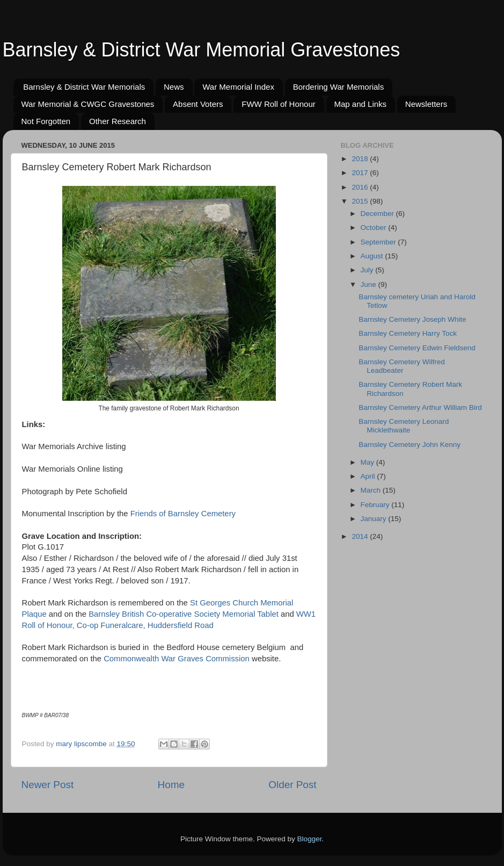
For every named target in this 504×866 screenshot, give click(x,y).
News (174, 87)
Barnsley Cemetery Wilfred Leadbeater (402, 366)
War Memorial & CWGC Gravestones (88, 104)
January (375, 519)
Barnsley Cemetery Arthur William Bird (420, 407)
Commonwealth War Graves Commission (177, 659)
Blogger (310, 839)
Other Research (118, 121)
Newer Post (48, 785)
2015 (361, 201)
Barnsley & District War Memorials (84, 87)
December (378, 214)
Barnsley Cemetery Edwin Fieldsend (417, 348)
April (369, 476)
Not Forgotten (46, 121)
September (379, 242)
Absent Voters (198, 104)
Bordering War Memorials (339, 87)
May (368, 462)
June (370, 284)
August (373, 256)
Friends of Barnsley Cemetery (183, 514)
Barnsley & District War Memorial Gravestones (202, 50)
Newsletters (426, 104)
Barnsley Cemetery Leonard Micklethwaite (404, 426)
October (375, 228)
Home (171, 785)
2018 (361, 159)
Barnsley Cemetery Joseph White (412, 319)
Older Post (292, 785)
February (376, 505)
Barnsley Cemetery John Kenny (410, 445)
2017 (361, 173)
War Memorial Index (238, 87)
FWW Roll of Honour (279, 104)
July (368, 270)
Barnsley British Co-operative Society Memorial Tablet (184, 614)
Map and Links (361, 104)
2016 (361, 187)
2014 (361, 536)
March (372, 490)
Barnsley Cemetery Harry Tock (408, 333)
